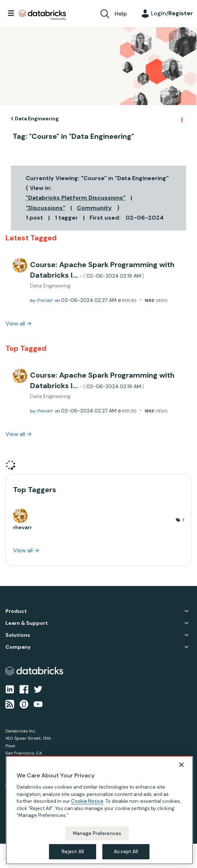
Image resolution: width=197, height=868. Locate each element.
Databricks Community (42, 15)
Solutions (18, 635)
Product (16, 611)
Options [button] (181, 119)
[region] (99, 810)
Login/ (172, 13)
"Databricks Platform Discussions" (76, 198)
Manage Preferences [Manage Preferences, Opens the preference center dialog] (97, 833)
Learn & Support (27, 623)
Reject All (73, 852)
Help (121, 14)
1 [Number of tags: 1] (183, 520)
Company (18, 647)
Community (94, 208)
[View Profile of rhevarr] (45, 300)
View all (15, 323)
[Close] (181, 765)
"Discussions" (46, 208)
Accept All (126, 852)
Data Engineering (37, 119)
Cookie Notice (87, 801)
